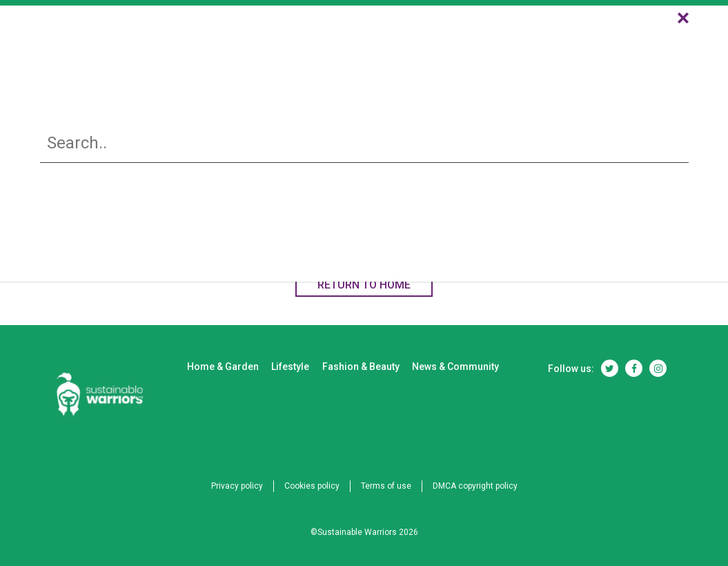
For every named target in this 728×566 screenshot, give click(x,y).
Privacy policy (237, 486)
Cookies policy (312, 486)
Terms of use (386, 486)
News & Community (593, 49)
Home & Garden (268, 49)
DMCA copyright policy (475, 486)
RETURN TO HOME (364, 285)
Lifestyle (364, 49)
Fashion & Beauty (465, 49)
